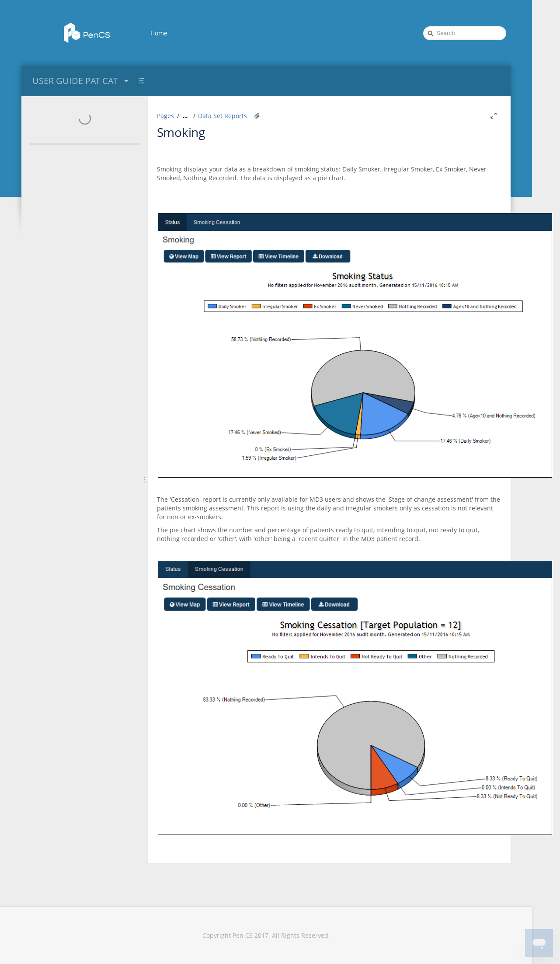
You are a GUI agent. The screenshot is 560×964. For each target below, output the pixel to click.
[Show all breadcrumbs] (185, 116)
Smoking (181, 132)
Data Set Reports (223, 116)
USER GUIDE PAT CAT (82, 81)
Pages (165, 116)
